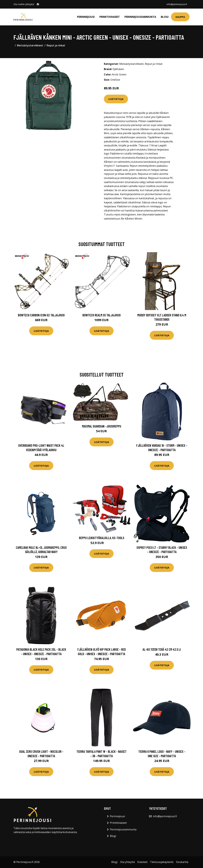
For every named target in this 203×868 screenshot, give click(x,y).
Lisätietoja (116, 99)
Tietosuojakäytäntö (162, 862)
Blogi (165, 17)
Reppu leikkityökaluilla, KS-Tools (102, 538)
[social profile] (38, 4)
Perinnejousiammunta (140, 17)
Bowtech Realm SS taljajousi (102, 315)
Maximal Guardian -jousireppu (102, 426)
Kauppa (180, 17)
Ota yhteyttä (127, 862)
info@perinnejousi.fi (177, 4)
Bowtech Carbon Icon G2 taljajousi (41, 315)
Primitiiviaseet (110, 17)
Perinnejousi (86, 17)
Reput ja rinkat (56, 45)
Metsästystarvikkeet (30, 45)
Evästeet (142, 862)
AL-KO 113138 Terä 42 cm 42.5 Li (162, 649)
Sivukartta (182, 862)
